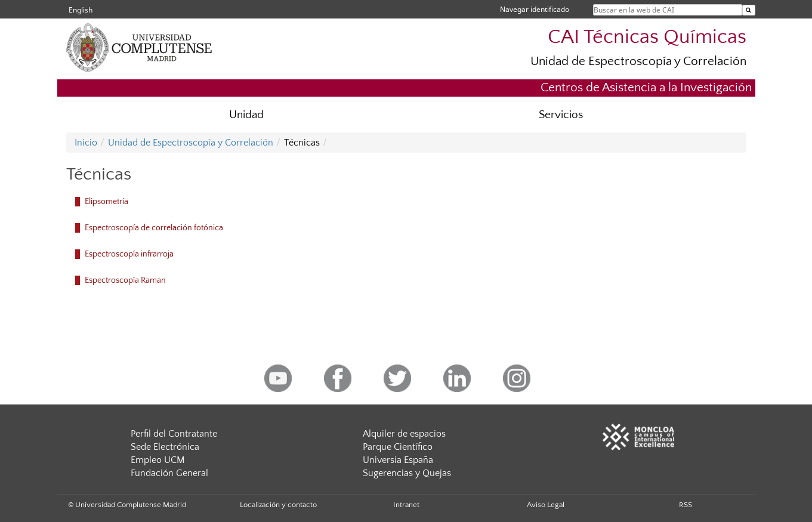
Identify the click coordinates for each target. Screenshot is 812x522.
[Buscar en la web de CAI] (749, 10)
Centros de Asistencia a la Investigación (646, 87)
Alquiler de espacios (404, 434)
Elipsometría (106, 202)
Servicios (561, 115)
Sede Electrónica (165, 447)
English (81, 10)
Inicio (86, 143)
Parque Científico (398, 447)
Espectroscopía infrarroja (129, 254)
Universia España (398, 460)
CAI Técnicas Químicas (647, 37)
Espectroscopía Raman (125, 280)
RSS (686, 505)
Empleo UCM (158, 460)
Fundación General (169, 473)
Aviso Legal (546, 505)
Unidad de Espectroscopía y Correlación (638, 61)
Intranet (406, 505)
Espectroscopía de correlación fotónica (154, 228)
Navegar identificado (535, 9)
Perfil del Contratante (174, 434)
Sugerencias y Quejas (407, 473)
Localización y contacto (278, 505)
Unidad (246, 115)
